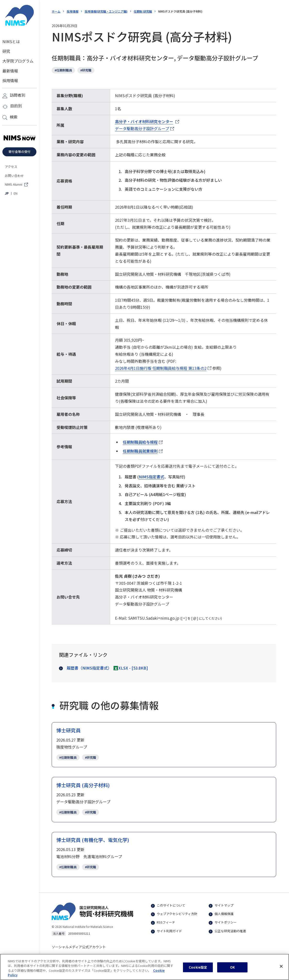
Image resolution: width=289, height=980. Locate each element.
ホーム (56, 11)
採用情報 (73, 11)
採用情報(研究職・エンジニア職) (106, 11)
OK (232, 968)
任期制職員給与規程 (143, 442)
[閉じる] (281, 967)
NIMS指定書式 (152, 477)
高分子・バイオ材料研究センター (144, 122)
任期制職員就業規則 (143, 451)
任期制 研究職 (143, 11)
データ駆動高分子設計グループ (142, 129)
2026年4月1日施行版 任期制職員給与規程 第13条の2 (161, 368)
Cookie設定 (198, 968)
